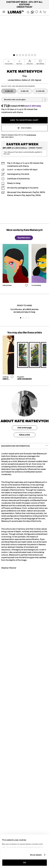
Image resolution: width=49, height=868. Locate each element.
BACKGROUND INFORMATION (24, 446)
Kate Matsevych (24, 71)
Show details (36, 855)
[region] (24, 266)
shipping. (31, 135)
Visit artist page (25, 428)
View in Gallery (24, 128)
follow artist (24, 435)
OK (25, 863)
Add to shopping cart (25, 120)
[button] (40, 62)
